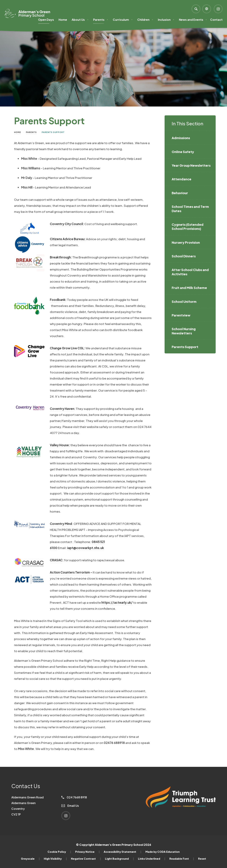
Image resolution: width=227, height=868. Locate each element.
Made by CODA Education (163, 852)
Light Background (119, 859)
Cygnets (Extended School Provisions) (188, 226)
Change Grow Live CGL (67, 348)
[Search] (196, 9)
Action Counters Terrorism (70, 572)
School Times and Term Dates (190, 209)
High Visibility (55, 859)
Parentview (181, 315)
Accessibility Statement (123, 852)
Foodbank (58, 300)
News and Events (193, 20)
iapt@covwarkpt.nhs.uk (86, 548)
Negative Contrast (86, 859)
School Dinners (184, 256)
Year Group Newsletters (191, 165)
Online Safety (183, 152)
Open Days (46, 20)
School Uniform (184, 301)
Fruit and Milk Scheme (189, 288)
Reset (202, 859)
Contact (216, 20)
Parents (101, 20)
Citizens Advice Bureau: (68, 239)
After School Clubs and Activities (190, 272)
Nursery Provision (186, 242)
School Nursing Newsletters (184, 331)
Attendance (182, 179)
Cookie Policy (59, 852)
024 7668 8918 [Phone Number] (74, 797)
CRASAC (56, 560)
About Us (80, 20)
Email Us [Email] (70, 806)
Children (145, 20)
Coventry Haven (62, 409)
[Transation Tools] (207, 9)
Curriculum (123, 20)
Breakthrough (60, 257)
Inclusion (166, 20)
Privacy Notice (87, 852)
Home (63, 20)
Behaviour (180, 193)
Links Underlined (152, 859)
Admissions (181, 138)
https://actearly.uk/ (117, 602)
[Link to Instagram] (218, 9)
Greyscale (30, 859)
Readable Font (182, 859)
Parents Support (185, 347)
